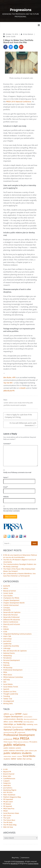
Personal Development (12, 660)
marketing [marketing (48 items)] (30, 724)
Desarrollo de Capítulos (12, 612)
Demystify (7, 610)
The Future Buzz (9, 820)
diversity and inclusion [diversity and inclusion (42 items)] (30, 719)
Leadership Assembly (11, 646)
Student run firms (10, 692)
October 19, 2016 (12, 34)
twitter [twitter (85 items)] (14, 759)
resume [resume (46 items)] (20, 756)
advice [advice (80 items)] (6, 714)
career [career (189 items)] (18, 714)
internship (26, 403)
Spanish (6, 689)
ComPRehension (9, 779)
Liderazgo (7, 648)
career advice (9, 403)
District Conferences (11, 622)
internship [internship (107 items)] (18, 722)
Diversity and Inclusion (12, 624)
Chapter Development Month (14, 603)
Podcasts (7, 665)
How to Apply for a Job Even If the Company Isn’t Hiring (18, 416)
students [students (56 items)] (7, 759)
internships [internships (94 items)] (8, 724)
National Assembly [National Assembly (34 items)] (17, 727)
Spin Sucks (7, 815)
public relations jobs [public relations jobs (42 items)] (31, 751)
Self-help (7, 680)
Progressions (20, 861)
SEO (5, 682)
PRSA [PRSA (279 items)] (16, 739)
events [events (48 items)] (11, 722)
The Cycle (7, 818)
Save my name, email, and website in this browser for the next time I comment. (20, 510)
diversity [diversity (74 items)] (20, 719)
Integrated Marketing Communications (17, 634)
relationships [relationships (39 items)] (7, 756)
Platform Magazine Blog (12, 797)
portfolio (7, 405)
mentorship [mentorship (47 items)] (7, 727)
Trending (7, 696)
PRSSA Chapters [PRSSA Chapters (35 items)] (8, 742)
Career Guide (11, 36)
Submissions (25, 858)
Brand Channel (9, 774)
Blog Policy (15, 858)
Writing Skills (8, 704)
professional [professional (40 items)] (21, 732)
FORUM (6, 629)
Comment (7, 444)
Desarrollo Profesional (11, 617)
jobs (31, 403)
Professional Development (13, 670)
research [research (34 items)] (14, 756)
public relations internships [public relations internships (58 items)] (14, 751)
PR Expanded (8, 799)
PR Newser (7, 804)
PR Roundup (8, 668)
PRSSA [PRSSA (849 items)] (25, 738)
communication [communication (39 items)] (28, 717)
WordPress (14, 863)
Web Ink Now (8, 827)
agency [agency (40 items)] (12, 714)
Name (6, 477)
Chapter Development (11, 600)
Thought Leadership (11, 694)
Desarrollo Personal (10, 615)
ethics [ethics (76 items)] (6, 722)
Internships (7, 639)
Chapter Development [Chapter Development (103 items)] (13, 716)
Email (6, 487)
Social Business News (11, 813)
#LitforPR (7, 586)
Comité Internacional (11, 605)
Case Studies (8, 596)
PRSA (5, 672)
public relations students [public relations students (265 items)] (18, 753)
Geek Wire (7, 785)
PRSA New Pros (9, 809)
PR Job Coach (8, 802)
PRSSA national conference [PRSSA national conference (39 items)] (21, 742)
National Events (9, 653)
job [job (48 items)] (15, 724)
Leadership (7, 644)
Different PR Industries (12, 620)
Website (6, 497)
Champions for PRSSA (11, 598)
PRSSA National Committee (13, 677)
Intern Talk (7, 636)
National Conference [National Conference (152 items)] (14, 730)
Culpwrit (6, 781)
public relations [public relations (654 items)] (14, 745)
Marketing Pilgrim (10, 790)
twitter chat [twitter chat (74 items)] (21, 759)
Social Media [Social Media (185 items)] (29, 756)
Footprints (7, 783)
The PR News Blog (10, 825)
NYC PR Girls (8, 792)
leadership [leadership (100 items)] (21, 724)
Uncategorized (9, 701)
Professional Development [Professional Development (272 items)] (19, 735)
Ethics (5, 627)
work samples (21, 405)
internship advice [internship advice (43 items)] (28, 722)
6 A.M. (6, 769)
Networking (7, 656)
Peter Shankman (9, 795)
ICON (5, 632)
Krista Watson (28, 34)
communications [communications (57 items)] (10, 719)
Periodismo (7, 658)
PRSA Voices (8, 675)
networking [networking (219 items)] (31, 729)
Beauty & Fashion (10, 591)
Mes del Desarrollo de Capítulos (15, 651)
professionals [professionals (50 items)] (8, 739)
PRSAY (6, 811)
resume (13, 405)
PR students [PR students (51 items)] (33, 742)
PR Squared (8, 806)
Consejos (7, 608)
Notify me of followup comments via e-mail (17, 472)
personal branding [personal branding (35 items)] (9, 733)
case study (18, 403)
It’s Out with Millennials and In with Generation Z (23, 424)
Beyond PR (7, 772)
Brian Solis (7, 776)
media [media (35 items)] (36, 725)
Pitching (6, 663)
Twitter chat (8, 699)
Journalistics (8, 788)
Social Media (8, 684)
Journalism (7, 641)
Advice (6, 588)
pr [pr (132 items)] (16, 732)
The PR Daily (8, 822)
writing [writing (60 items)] (29, 759)
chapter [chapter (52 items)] (25, 714)
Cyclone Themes (33, 863)
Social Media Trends (11, 687)
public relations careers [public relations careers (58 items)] (12, 748)
